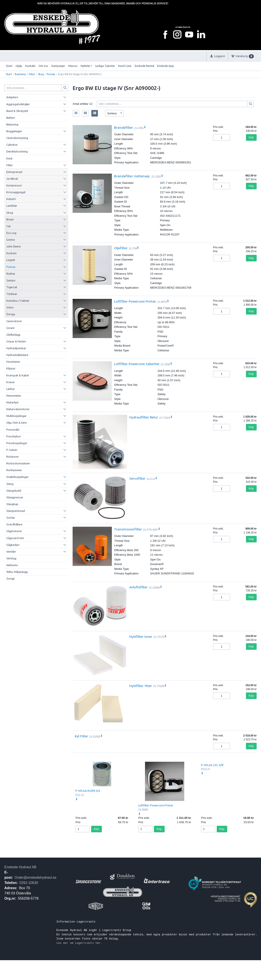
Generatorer (14, 321)
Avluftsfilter (138, 587)
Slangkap (12, 504)
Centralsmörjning (17, 138)
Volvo (10, 307)
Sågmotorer (14, 531)
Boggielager (14, 131)
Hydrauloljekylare (17, 355)
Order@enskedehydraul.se (35, 878)
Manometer (14, 396)
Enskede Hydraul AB (20, 867)
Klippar (11, 368)
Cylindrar (12, 145)
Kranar (11, 382)
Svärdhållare (14, 524)
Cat (9, 226)
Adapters (12, 97)
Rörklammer (14, 470)
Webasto (12, 565)
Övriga (11, 314)
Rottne (11, 274)
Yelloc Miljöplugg (17, 572)
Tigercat (12, 287)
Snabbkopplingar (17, 477)
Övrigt (10, 579)
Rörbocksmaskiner (18, 463)
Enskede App (166, 66)
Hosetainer (13, 362)
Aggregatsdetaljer (18, 104)
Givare (10, 328)
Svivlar (11, 518)
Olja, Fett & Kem (17, 423)
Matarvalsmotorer (18, 409)
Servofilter (137, 478)
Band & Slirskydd (17, 111)
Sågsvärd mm (15, 538)
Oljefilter (121, 248)
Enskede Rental (144, 66)
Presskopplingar (17, 443)
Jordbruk (12, 179)
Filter (32, 74)
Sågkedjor (13, 545)
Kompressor (14, 185)
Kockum (11, 253)
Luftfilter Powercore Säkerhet (137, 364)
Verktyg (11, 558)
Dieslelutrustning (17, 151)
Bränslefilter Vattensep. (132, 176)
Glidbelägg (13, 335)
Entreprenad (14, 172)
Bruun (10, 219)
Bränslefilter (124, 127)
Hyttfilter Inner (141, 636)
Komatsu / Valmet (18, 301)
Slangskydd (14, 491)
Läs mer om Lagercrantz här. (79, 943)
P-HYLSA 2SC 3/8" (212, 765)
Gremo (11, 240)
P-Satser (12, 450)
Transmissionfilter (128, 529)
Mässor (73, 66)
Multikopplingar (16, 416)
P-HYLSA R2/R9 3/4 (88, 791)
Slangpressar (15, 497)
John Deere (14, 246)
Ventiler (11, 552)
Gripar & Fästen (16, 341)
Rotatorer (13, 457)
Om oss (43, 66)
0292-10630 (29, 883)
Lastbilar (12, 206)
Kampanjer (58, 66)
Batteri (11, 118)
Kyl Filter (81, 736)
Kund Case (125, 66)
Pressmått (13, 430)
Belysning (12, 124)
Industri (11, 199)
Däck (9, 158)
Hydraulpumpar (16, 348)
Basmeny (20, 74)
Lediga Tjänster (105, 66)
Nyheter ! (86, 66)
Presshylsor (14, 436)
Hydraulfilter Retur (144, 417)
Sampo (11, 280)
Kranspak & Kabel (18, 375)
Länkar (11, 389)
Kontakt (30, 66)
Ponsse (51, 74)
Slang (10, 484)
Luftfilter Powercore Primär (135, 301)
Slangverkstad (16, 511)
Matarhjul (12, 402)
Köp (251, 137)
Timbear (12, 294)
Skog (41, 74)
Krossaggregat (16, 192)
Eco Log (11, 233)
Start (9, 66)
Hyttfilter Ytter (141, 686)
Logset (11, 260)
